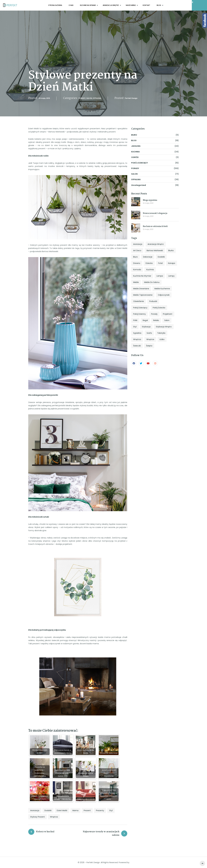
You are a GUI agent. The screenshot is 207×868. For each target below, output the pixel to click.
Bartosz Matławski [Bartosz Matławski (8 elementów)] (155, 250)
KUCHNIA (135, 152)
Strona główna (55, 5)
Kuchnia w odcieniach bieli (155, 226)
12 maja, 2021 (148, 229)
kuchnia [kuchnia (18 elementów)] (150, 270)
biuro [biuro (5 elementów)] (135, 257)
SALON (89, 98)
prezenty (100, 810)
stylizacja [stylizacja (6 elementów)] (146, 327)
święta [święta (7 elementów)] (149, 346)
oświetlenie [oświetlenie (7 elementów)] (139, 301)
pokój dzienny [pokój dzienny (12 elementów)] (139, 314)
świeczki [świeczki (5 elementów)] (137, 346)
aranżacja (35, 810)
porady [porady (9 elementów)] (154, 314)
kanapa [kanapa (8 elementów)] (172, 263)
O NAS (71, 5)
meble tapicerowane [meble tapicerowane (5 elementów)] (143, 295)
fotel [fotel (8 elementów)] (160, 263)
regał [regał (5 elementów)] (145, 320)
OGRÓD (135, 157)
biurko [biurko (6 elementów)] (171, 250)
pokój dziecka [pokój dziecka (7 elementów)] (159, 308)
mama (75, 810)
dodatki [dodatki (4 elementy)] (161, 257)
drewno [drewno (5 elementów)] (137, 263)
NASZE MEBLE (131, 5)
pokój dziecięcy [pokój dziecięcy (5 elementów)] (140, 308)
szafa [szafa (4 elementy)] (149, 333)
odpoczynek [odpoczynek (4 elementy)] (164, 295)
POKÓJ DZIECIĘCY (139, 163)
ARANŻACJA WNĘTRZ (111, 5)
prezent (87, 810)
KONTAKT (146, 5)
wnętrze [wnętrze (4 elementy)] (150, 339)
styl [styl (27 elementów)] (135, 327)
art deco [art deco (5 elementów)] (137, 250)
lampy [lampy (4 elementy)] (171, 276)
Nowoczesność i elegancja (155, 213)
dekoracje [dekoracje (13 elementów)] (148, 257)
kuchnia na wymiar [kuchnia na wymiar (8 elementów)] (142, 276)
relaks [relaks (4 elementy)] (156, 320)
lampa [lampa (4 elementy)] (160, 276)
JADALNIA (136, 146)
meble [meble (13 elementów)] (136, 282)
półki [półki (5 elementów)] (135, 320)
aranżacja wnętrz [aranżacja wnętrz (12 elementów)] (156, 244)
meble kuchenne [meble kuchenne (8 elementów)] (162, 289)
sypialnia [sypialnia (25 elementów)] (137, 333)
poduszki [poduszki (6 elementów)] (153, 301)
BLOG (159, 5)
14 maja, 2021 (148, 203)
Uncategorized (139, 185)
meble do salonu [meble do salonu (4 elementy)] (152, 282)
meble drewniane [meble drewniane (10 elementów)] (141, 289)
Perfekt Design (131, 98)
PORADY (82, 98)
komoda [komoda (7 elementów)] (137, 270)
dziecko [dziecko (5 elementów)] (149, 263)
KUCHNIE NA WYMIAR (88, 5)
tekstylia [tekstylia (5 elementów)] (161, 333)
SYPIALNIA (97, 98)
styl (111, 810)
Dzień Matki (62, 810)
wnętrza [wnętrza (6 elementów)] (137, 339)
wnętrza (54, 817)
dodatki (48, 810)
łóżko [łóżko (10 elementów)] (162, 339)
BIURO (134, 135)
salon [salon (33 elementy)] (167, 320)
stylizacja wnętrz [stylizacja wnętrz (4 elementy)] (164, 327)
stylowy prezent (37, 817)
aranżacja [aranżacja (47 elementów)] (138, 244)
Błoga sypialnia (150, 200)
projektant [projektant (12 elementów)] (168, 314)
